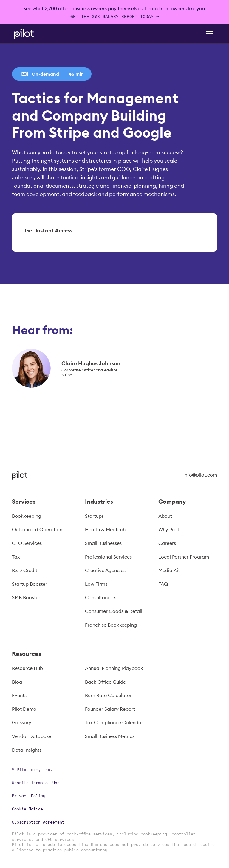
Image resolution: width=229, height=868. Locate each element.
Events (19, 695)
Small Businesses (103, 543)
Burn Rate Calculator (108, 695)
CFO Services (27, 543)
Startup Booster (30, 584)
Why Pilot (169, 529)
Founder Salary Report (110, 709)
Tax (16, 557)
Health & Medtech (105, 529)
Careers (167, 543)
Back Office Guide (105, 682)
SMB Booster (26, 597)
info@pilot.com (200, 475)
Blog (17, 682)
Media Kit (169, 570)
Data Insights (27, 750)
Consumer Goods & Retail (114, 611)
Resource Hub (27, 668)
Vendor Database (32, 736)
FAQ (163, 584)
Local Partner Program (184, 557)
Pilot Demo (24, 709)
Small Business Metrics (110, 736)
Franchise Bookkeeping (111, 625)
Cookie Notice (27, 809)
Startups (94, 516)
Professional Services (108, 557)
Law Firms (96, 584)
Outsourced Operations (38, 529)
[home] (32, 34)
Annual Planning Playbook (114, 668)
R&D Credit (25, 570)
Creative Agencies (105, 570)
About (165, 516)
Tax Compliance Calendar (114, 722)
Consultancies (101, 597)
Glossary (22, 722)
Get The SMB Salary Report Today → (115, 16)
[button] (209, 34)
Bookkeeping (27, 516)
